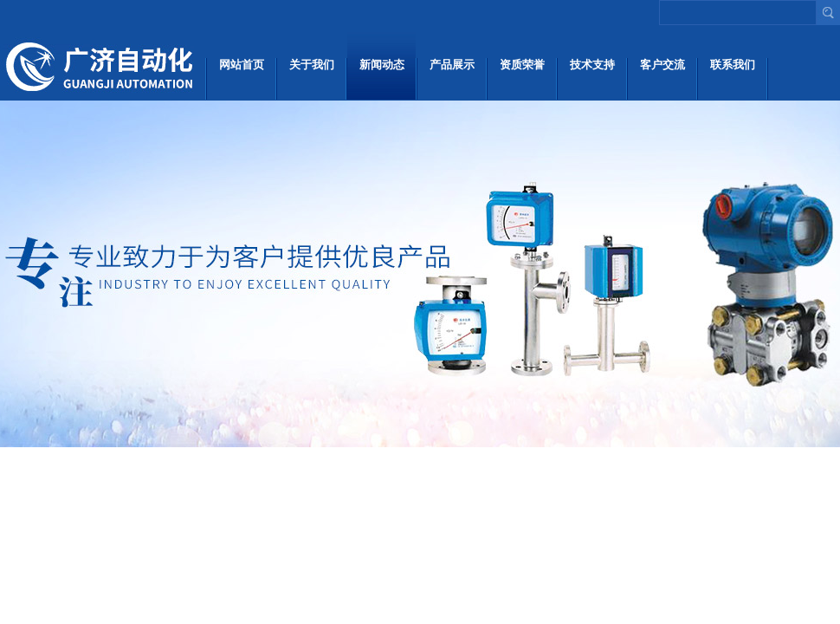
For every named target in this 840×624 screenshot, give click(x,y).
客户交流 (662, 65)
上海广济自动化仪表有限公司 (102, 65)
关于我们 (312, 65)
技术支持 (592, 65)
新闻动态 (382, 65)
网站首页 (242, 65)
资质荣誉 (522, 65)
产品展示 (452, 65)
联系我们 (733, 65)
